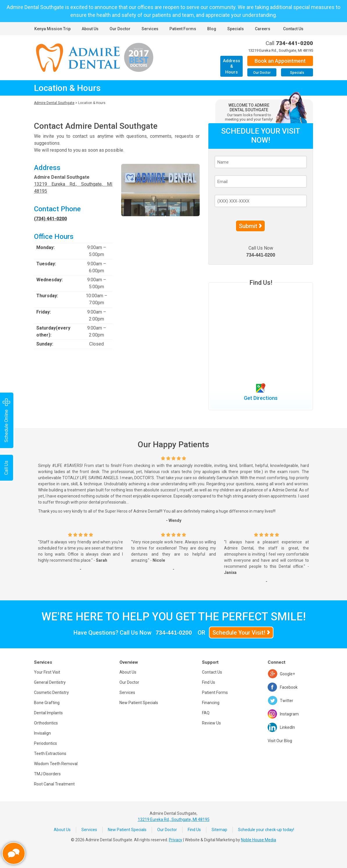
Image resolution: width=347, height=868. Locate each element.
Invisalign (42, 733)
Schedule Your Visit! (239, 633)
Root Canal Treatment (54, 784)
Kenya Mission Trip (52, 29)
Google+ (287, 674)
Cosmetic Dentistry (51, 692)
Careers (263, 29)
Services (150, 29)
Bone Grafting (47, 703)
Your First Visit (47, 672)
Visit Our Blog (280, 741)
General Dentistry (50, 682)
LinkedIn (287, 727)
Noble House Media (259, 840)
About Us (90, 29)
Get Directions (261, 398)
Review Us (211, 723)
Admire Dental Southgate (54, 103)
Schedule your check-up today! (266, 830)
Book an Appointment (280, 61)
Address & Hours (231, 66)
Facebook (289, 687)
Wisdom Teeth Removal (56, 764)
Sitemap (219, 830)
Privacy (176, 840)
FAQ (206, 713)
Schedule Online (6, 420)
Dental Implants (48, 713)
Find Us (209, 682)
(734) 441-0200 (50, 219)
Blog (212, 29)
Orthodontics (46, 723)
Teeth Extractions (50, 754)
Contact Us (293, 29)
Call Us (6, 468)
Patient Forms (183, 29)
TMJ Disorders (47, 774)
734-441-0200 (294, 43)
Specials (236, 29)
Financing (211, 703)
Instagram (289, 714)
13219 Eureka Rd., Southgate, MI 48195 (281, 50)
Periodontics (45, 743)
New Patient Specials (139, 703)
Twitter (287, 701)
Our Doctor (120, 29)
